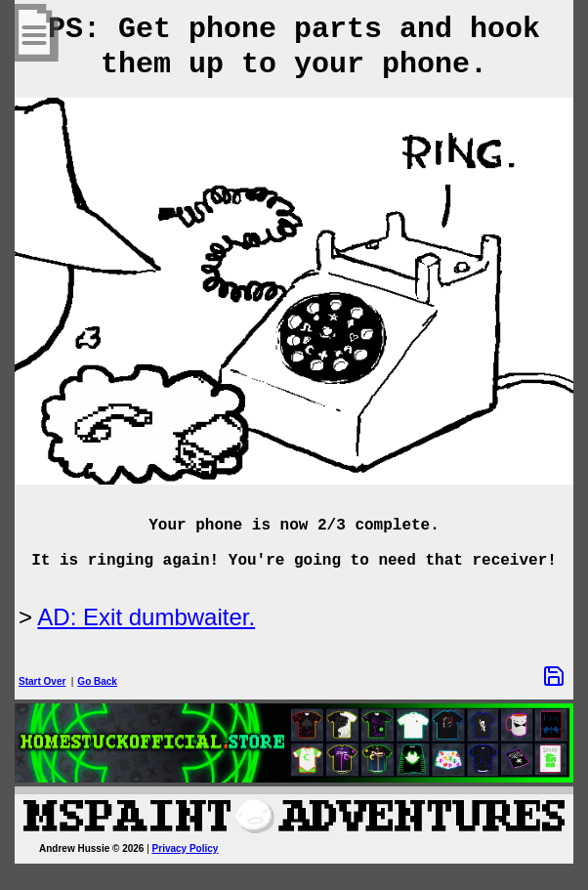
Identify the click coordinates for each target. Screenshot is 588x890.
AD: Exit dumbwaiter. (146, 617)
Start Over (42, 681)
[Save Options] (554, 676)
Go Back (97, 681)
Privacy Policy (186, 848)
